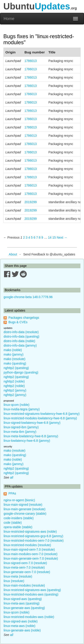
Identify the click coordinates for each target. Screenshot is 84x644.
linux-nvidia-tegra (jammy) (22, 409)
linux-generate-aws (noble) (22, 630)
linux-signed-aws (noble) (21, 621)
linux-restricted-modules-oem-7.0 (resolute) (34, 541)
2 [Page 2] (24, 237)
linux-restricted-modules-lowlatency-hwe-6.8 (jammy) (40, 418)
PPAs (12, 493)
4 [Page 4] (29, 237)
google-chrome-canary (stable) (25, 514)
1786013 (31, 61)
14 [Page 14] (50, 237)
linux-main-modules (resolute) (24, 585)
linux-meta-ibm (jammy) (20, 432)
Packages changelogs (24, 318)
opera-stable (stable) (18, 527)
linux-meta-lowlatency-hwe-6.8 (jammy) (31, 436)
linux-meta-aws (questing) (22, 603)
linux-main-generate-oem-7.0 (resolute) (31, 558)
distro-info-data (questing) (22, 336)
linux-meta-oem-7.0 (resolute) (24, 567)
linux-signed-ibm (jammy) (21, 427)
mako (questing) (15, 363)
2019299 (31, 202)
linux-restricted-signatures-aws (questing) (32, 590)
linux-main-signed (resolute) (23, 505)
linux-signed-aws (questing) (23, 599)
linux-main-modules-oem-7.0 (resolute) (30, 554)
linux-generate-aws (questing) (24, 608)
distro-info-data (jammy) (20, 345)
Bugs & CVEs (18, 322)
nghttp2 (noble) (14, 381)
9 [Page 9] (42, 237)
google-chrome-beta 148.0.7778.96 (28, 297)
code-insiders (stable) (19, 518)
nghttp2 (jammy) (15, 390)
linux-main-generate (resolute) (25, 509)
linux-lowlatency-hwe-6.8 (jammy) (27, 441)
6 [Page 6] (34, 237)
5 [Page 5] (32, 237)
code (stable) (13, 523)
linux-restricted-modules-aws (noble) (29, 617)
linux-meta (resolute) (18, 576)
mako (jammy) (14, 354)
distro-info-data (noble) (19, 341)
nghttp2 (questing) (16, 368)
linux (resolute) (14, 581)
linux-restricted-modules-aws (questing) (31, 594)
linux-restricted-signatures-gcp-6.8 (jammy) (33, 536)
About (13, 254)
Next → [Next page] (62, 237)
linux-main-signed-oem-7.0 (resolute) (29, 549)
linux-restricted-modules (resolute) (27, 545)
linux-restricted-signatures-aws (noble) (30, 532)
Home (9, 19)
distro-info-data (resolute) (21, 332)
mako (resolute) (14, 359)
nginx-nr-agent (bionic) (19, 500)
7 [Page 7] (37, 237)
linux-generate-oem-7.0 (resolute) (27, 572)
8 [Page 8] (40, 237)
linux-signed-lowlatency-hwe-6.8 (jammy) (32, 423)
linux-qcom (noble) (16, 405)
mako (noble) (13, 350)
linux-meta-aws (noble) (19, 626)
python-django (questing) (21, 372)
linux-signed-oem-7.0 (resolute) (25, 563)
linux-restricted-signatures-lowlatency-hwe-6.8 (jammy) (42, 414)
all (12, 477)
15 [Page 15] (54, 237)
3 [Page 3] (27, 237)
